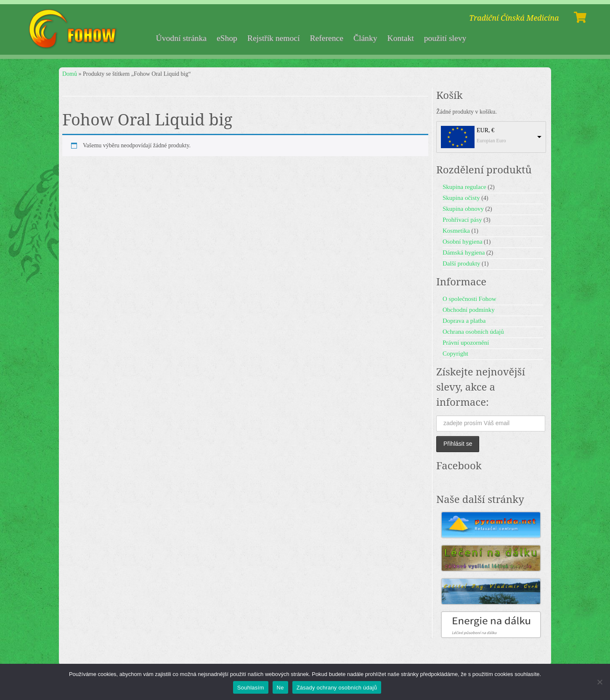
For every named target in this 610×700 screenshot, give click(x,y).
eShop (227, 38)
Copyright (455, 354)
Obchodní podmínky (469, 310)
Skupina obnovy (463, 209)
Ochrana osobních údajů (473, 332)
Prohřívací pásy (462, 220)
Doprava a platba (464, 321)
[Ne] (599, 682)
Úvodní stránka (181, 38)
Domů (70, 74)
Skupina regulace (464, 187)
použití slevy (445, 38)
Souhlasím (251, 688)
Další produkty (461, 263)
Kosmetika (456, 231)
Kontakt (401, 38)
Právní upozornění (466, 343)
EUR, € (485, 130)
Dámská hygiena (464, 253)
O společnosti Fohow (469, 299)
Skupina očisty (461, 198)
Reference (326, 38)
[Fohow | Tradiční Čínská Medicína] (74, 29)
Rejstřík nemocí (274, 38)
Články (365, 38)
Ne (280, 688)
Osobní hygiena (463, 242)
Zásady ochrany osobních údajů (337, 688)
